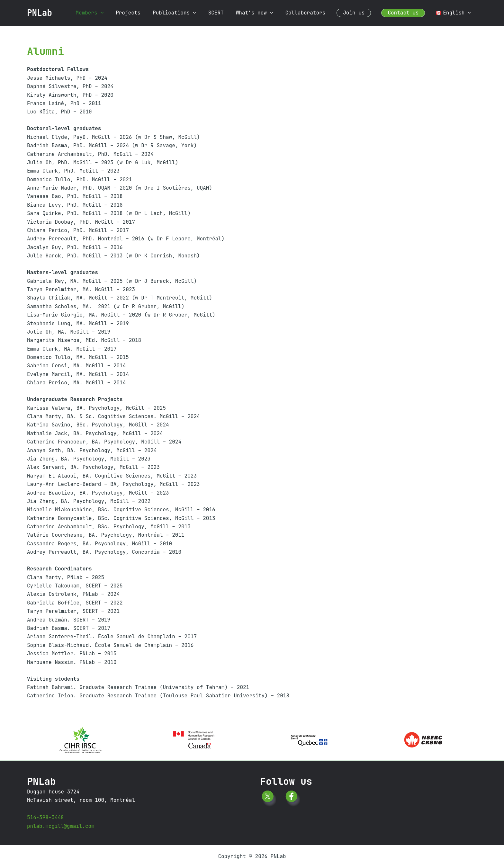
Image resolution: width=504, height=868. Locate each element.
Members (106, 13)
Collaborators (312, 13)
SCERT (227, 13)
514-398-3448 (45, 817)
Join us (359, 13)
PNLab (40, 13)
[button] (117, 13)
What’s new (263, 13)
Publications (187, 13)
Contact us (406, 13)
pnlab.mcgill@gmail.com (61, 826)
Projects (143, 13)
